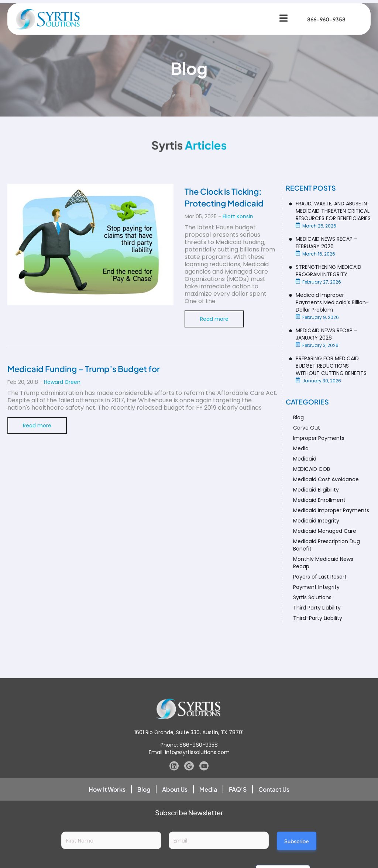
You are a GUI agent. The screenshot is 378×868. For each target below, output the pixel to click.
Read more (214, 319)
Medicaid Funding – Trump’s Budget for (84, 369)
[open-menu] (279, 12)
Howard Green (62, 382)
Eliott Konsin (238, 216)
